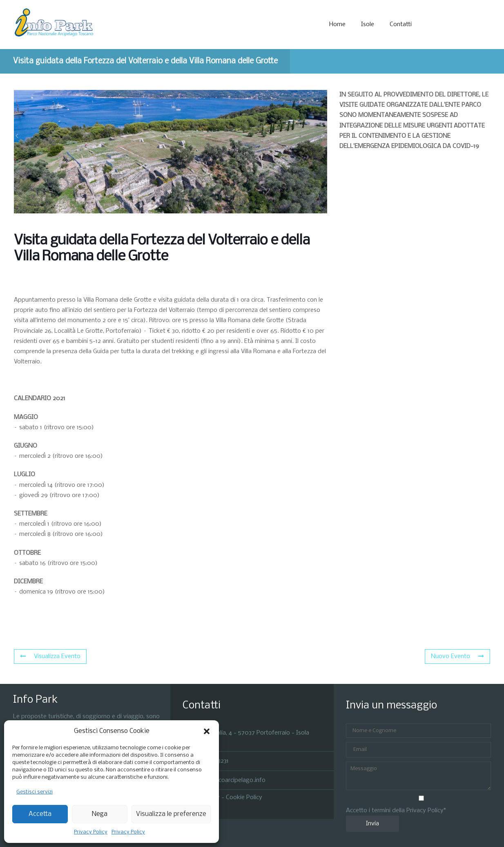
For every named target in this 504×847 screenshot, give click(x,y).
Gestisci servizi (35, 792)
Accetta (40, 814)
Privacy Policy (91, 832)
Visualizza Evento (50, 657)
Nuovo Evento (457, 657)
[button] (207, 731)
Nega (100, 814)
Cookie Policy (244, 798)
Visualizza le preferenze (171, 814)
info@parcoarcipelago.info (230, 780)
